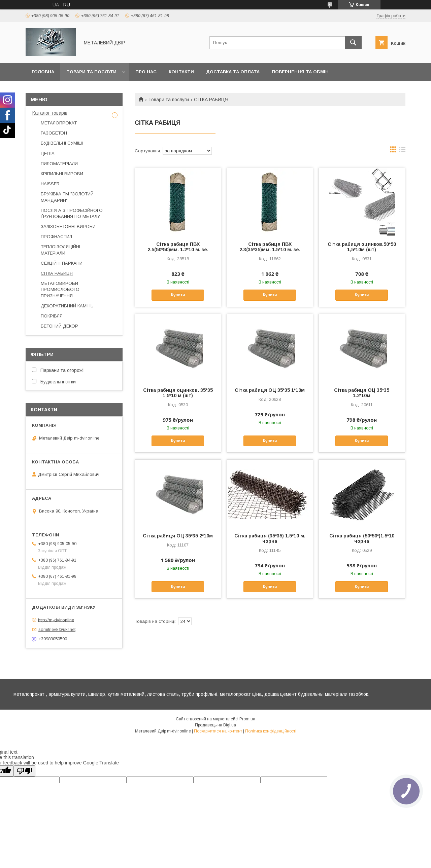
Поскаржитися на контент (218, 731)
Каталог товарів (50, 113)
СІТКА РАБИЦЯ (57, 273)
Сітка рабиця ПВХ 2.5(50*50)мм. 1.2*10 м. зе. (178, 247)
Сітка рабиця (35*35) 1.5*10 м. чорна (270, 538)
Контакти (181, 72)
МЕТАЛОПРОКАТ (59, 123)
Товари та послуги (91, 72)
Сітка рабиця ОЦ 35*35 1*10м (270, 390)
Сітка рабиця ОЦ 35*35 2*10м (178, 536)
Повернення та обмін (300, 72)
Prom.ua (247, 719)
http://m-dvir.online (56, 620)
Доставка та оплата (233, 72)
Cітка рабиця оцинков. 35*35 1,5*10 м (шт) (178, 393)
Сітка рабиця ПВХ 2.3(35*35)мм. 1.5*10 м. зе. (270, 247)
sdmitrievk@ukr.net (57, 629)
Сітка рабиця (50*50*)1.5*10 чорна (362, 538)
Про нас (146, 72)
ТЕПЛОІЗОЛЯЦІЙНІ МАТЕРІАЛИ (60, 250)
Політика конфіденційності (271, 731)
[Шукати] (353, 43)
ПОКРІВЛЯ (52, 316)
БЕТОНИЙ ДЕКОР (59, 326)
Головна (43, 72)
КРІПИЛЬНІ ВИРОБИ (62, 174)
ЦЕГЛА (48, 154)
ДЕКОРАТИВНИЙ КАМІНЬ (67, 306)
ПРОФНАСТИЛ (56, 237)
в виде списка (402, 151)
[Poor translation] (25, 771)
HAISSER (50, 184)
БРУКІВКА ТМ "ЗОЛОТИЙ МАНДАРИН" (67, 197)
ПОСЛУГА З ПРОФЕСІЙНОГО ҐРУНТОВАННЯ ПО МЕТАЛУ (72, 213)
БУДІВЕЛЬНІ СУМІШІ (62, 143)
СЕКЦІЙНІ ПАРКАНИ (62, 263)
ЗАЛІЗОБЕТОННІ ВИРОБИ (68, 227)
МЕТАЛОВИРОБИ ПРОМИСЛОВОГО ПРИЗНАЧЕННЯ (60, 289)
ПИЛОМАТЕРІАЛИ (59, 164)
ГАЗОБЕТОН (54, 133)
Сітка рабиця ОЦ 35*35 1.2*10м (362, 393)
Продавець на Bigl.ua (215, 725)
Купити (178, 295)
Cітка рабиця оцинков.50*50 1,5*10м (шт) (362, 247)
